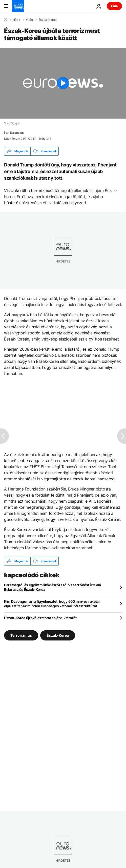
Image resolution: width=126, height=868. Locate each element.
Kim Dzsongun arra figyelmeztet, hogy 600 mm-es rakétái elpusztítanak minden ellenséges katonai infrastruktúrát (52, 604)
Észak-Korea (48, 20)
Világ (29, 20)
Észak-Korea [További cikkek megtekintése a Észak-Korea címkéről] (58, 635)
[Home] (6, 20)
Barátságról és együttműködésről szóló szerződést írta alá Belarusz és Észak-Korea (52, 587)
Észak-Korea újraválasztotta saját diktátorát (40, 618)
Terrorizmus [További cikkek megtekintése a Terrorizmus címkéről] (21, 635)
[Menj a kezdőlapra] (18, 6)
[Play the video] (63, 83)
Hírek (16, 20)
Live (114, 6)
